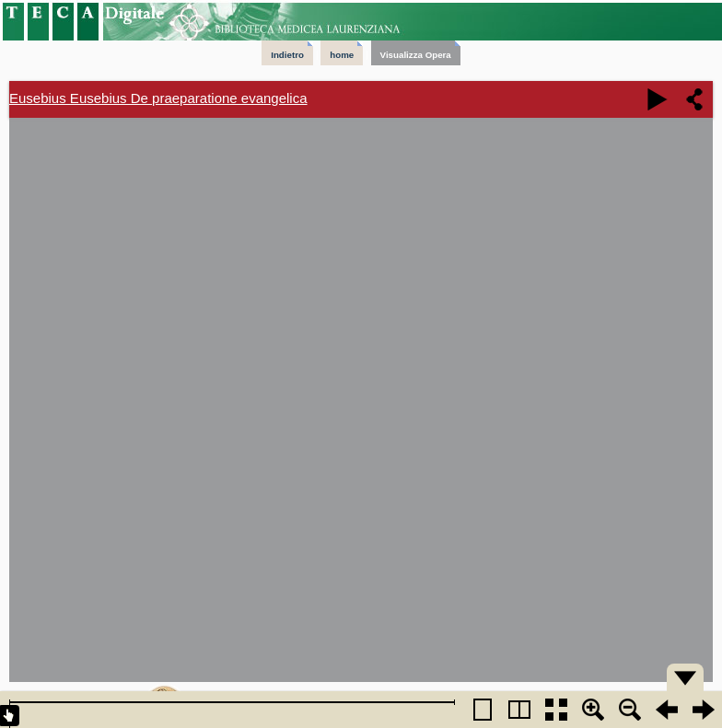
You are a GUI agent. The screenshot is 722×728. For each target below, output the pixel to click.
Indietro (287, 55)
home (342, 55)
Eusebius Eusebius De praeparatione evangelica (158, 98)
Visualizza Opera (416, 55)
